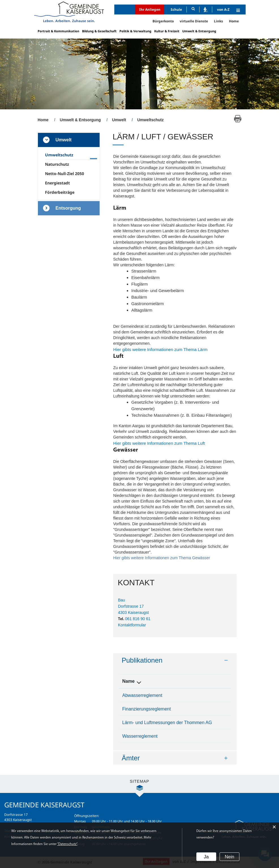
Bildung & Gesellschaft (99, 31)
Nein (229, 857)
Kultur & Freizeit (167, 31)
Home (234, 21)
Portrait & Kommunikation (58, 31)
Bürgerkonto (163, 21)
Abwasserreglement (142, 695)
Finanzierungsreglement (147, 709)
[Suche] (193, 9)
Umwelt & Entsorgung (199, 31)
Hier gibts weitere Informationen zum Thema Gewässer (175, 558)
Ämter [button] (131, 758)
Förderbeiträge (60, 192)
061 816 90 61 (138, 619)
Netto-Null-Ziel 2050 (65, 174)
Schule (176, 9)
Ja (206, 857)
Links (218, 21)
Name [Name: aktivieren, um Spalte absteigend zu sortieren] (128, 681)
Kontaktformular (132, 625)
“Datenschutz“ (67, 844)
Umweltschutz (70, 155)
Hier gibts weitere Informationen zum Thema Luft (162, 443)
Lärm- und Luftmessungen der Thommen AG (167, 723)
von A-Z (223, 9)
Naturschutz (57, 164)
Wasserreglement (140, 736)
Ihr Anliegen (150, 9)
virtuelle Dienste (194, 21)
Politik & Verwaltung (135, 31)
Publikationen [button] (142, 660)
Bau (122, 600)
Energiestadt (57, 183)
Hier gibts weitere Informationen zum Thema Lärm (163, 349)
